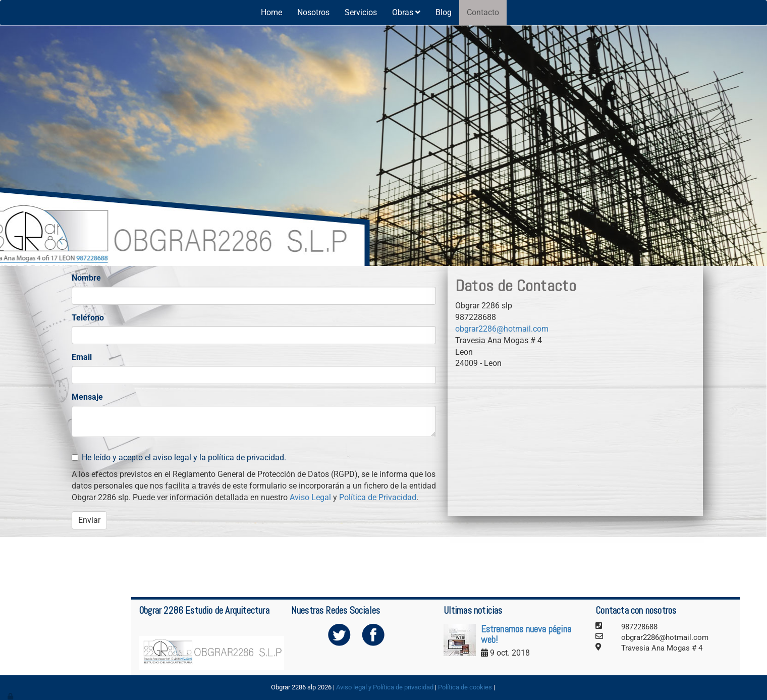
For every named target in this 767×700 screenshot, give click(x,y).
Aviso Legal (310, 497)
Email (82, 357)
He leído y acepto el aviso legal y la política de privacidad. (179, 457)
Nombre (86, 278)
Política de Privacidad (378, 497)
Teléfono (88, 318)
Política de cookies (465, 687)
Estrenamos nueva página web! (526, 634)
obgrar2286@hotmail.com (502, 329)
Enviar (89, 520)
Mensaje (87, 397)
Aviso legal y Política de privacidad (385, 687)
